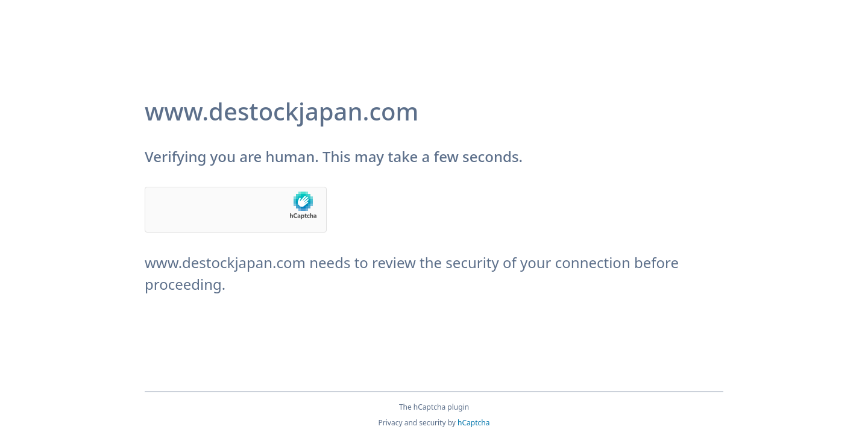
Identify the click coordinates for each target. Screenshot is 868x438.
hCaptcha (473, 423)
